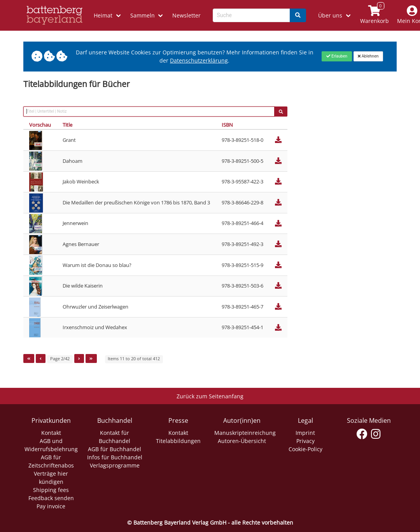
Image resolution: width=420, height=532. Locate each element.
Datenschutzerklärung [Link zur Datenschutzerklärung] (199, 60)
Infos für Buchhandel (115, 457)
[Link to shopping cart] (374, 15)
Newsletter (186, 15)
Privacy (305, 441)
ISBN (227, 125)
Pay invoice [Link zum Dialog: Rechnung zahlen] (51, 506)
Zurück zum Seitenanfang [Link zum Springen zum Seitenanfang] (210, 396)
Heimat (103, 15)
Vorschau (40, 125)
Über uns (330, 15)
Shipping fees (51, 490)
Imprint (305, 433)
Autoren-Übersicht (242, 441)
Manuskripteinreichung (245, 433)
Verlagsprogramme (115, 465)
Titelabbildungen (178, 441)
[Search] (298, 15)
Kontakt (51, 433)
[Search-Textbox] (251, 15)
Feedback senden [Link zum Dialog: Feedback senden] (51, 498)
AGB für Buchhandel (115, 449)
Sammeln (143, 15)
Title (67, 125)
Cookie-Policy (305, 449)
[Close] (337, 56)
